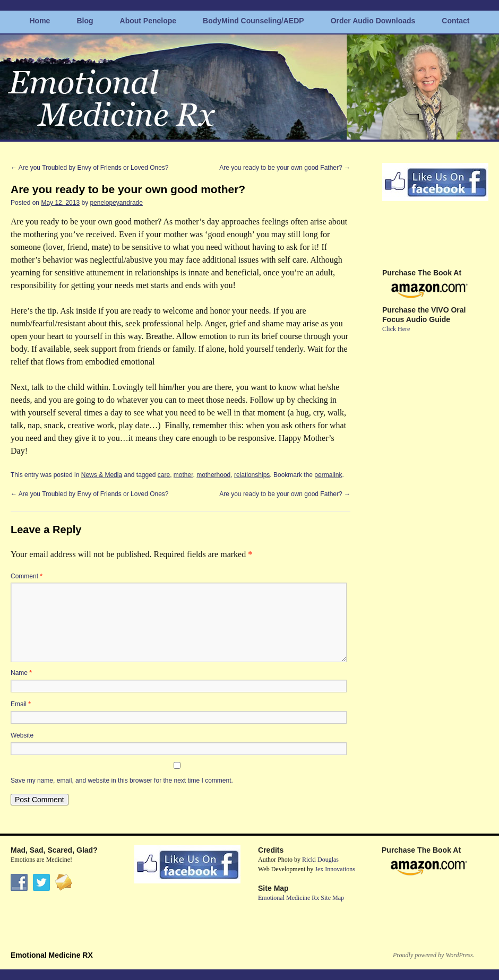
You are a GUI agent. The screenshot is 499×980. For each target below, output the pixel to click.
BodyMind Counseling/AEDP (253, 21)
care (164, 475)
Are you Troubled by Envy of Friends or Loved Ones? (90, 168)
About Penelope (148, 21)
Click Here (396, 329)
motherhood (213, 475)
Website (22, 735)
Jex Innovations (335, 869)
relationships (252, 475)
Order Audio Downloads (373, 21)
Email (21, 704)
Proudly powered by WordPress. (434, 955)
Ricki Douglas (320, 860)
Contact (455, 21)
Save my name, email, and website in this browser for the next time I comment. (122, 780)
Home (40, 21)
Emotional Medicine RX (52, 955)
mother (183, 475)
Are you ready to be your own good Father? (285, 168)
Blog (85, 21)
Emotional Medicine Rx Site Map (301, 898)
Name (21, 673)
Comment (27, 576)
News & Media (102, 475)
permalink (328, 475)
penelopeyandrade (116, 203)
